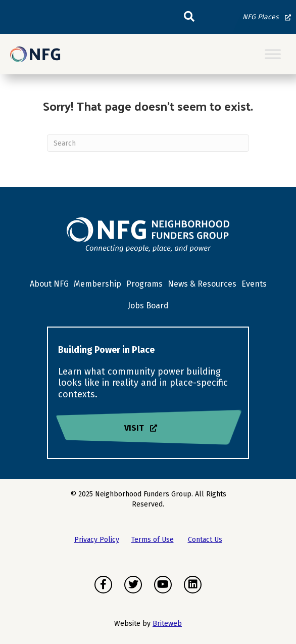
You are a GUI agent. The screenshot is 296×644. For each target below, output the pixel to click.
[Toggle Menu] (273, 54)
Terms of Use (153, 540)
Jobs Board (148, 306)
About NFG (49, 284)
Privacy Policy (97, 540)
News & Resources (202, 284)
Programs (144, 284)
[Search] (148, 143)
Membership (97, 284)
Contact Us (205, 540)
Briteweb (167, 624)
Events (254, 284)
